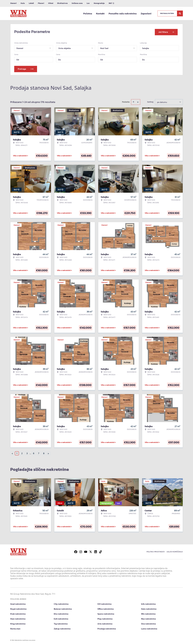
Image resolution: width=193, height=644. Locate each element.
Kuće (23, 3)
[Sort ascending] (133, 101)
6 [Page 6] (34, 452)
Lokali (31, 3)
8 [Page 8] (44, 452)
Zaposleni (146, 14)
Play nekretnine (105, 618)
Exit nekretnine (61, 618)
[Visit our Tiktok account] (100, 551)
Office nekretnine (106, 608)
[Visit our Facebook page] (76, 551)
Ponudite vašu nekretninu (123, 14)
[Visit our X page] (91, 551)
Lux (88, 3)
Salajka (146, 47)
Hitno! (51, 3)
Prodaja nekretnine (107, 628)
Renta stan (15, 628)
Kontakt (100, 14)
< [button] (12, 452)
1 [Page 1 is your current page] (17, 452)
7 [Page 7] (39, 452)
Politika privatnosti (156, 551)
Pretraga (26, 68)
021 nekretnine (104, 603)
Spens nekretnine (106, 613)
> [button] (48, 452)
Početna (88, 14)
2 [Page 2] (22, 452)
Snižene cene (77, 3)
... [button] (30, 452)
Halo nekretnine (149, 608)
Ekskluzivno (62, 3)
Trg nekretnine (61, 623)
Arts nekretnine (105, 623)
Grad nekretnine (18, 603)
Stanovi (13, 3)
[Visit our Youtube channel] (86, 551)
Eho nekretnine (61, 613)
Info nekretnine (148, 603)
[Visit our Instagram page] (81, 551)
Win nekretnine (148, 613)
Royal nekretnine (18, 608)
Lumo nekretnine (149, 628)
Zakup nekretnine (62, 628)
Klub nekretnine (18, 613)
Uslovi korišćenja (175, 551)
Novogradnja (99, 3)
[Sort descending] (138, 101)
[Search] (180, 13)
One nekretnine (148, 623)
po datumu (162, 101)
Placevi (41, 3)
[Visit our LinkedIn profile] (96, 551)
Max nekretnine (148, 618)
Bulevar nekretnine (63, 608)
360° (111, 3)
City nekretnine (61, 603)
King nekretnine (18, 623)
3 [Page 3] (27, 452)
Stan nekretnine (18, 618)
